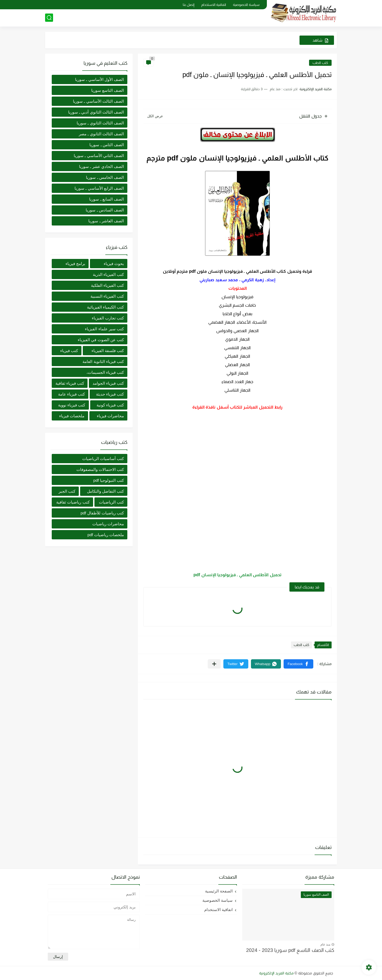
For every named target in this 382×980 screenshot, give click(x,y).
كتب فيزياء (69, 351)
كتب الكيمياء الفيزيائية (105, 307)
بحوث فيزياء (114, 264)
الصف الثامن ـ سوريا (107, 145)
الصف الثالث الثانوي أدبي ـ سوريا (96, 112)
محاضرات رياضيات (108, 524)
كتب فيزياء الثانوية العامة (103, 361)
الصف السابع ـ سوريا (107, 199)
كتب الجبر (67, 491)
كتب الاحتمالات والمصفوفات (100, 469)
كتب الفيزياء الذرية (108, 274)
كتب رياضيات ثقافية (73, 502)
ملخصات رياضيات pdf (106, 535)
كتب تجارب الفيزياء (108, 318)
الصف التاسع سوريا (108, 90)
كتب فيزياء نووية (72, 405)
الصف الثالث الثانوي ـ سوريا (100, 123)
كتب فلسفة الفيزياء (108, 351)
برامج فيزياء (75, 264)
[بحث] (49, 18)
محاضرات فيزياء (110, 416)
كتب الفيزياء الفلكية (107, 285)
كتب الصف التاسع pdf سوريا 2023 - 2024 (290, 950)
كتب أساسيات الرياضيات (103, 459)
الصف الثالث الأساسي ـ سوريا (98, 101)
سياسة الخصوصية (246, 5)
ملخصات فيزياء (72, 416)
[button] (298, 664)
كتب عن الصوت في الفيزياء (101, 340)
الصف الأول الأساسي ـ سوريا (99, 79)
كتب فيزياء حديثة (110, 394)
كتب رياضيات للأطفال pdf (102, 513)
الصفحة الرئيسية (219, 891)
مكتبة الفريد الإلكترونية (276, 973)
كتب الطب (320, 63)
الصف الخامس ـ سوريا (105, 177)
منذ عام (325, 944)
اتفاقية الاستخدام (214, 5)
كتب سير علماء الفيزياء (104, 329)
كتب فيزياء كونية (110, 405)
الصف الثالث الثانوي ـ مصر (101, 134)
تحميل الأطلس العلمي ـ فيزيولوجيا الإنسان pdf (237, 575)
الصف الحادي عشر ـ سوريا (101, 166)
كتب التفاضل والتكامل (105, 491)
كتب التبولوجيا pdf (109, 480)
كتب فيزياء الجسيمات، (105, 372)
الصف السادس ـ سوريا (105, 210)
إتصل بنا (189, 5)
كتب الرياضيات (111, 502)
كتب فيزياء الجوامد (108, 383)
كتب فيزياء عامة (71, 394)
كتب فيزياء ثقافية (70, 383)
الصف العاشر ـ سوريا (106, 221)
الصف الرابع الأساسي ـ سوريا (99, 188)
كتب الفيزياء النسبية (107, 296)
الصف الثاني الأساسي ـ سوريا (99, 156)
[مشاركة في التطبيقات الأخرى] (214, 664)
